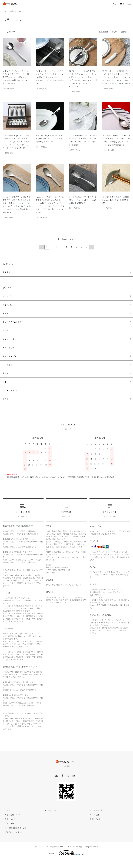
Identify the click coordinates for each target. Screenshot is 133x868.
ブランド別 (8, 297)
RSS (47, 820)
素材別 (13, 11)
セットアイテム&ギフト (15, 324)
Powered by (67, 862)
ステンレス (23, 11)
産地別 (6, 380)
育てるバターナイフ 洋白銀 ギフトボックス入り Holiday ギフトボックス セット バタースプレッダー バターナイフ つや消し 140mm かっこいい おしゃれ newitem (116, 77)
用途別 (6, 315)
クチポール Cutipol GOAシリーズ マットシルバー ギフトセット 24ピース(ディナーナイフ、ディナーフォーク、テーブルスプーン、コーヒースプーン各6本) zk (16, 142)
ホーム (5, 11)
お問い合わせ (93, 828)
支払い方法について (11, 833)
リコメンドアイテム (13, 399)
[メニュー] (129, 4)
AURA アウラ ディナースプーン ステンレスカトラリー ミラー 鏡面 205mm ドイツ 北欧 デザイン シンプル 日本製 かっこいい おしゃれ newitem (16, 77)
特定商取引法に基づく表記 (14, 837)
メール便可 (8, 371)
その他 (6, 408)
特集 (5, 389)
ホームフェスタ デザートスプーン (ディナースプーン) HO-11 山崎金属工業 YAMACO (83, 200)
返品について (8, 828)
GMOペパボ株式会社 (76, 856)
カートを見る (93, 824)
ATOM (53, 820)
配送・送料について (11, 824)
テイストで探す (11, 343)
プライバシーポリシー (12, 841)
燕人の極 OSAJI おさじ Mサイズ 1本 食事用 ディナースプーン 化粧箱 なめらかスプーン (50, 139)
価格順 (114, 32)
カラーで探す (10, 352)
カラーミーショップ (41, 856)
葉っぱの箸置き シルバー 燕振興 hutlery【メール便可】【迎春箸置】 (116, 200)
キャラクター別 (11, 362)
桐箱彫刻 (7, 272)
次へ (91, 247)
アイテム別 (8, 306)
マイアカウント (94, 820)
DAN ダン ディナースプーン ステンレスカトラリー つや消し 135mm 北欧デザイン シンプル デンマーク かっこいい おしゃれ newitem (50, 77)
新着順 (124, 32)
